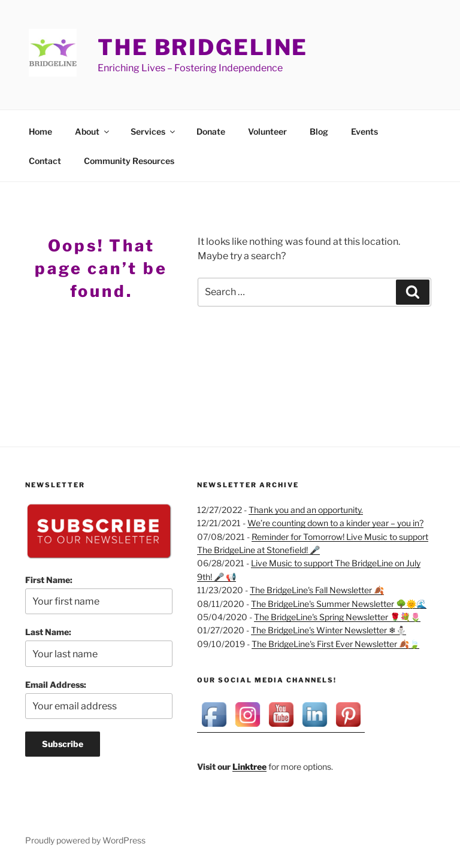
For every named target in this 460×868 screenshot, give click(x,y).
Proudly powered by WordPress (85, 840)
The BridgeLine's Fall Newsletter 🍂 (317, 590)
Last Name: (48, 632)
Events (364, 131)
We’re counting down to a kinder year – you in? (335, 523)
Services (154, 131)
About (93, 131)
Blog (319, 131)
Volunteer (267, 131)
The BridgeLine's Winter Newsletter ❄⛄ (329, 630)
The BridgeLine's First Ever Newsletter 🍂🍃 (335, 644)
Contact (45, 161)
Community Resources (129, 161)
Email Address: (56, 685)
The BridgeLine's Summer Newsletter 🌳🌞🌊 (339, 604)
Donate (211, 131)
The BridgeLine (203, 47)
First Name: (49, 580)
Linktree (249, 767)
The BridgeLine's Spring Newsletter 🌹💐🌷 (337, 617)
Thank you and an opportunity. (306, 510)
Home (40, 131)
